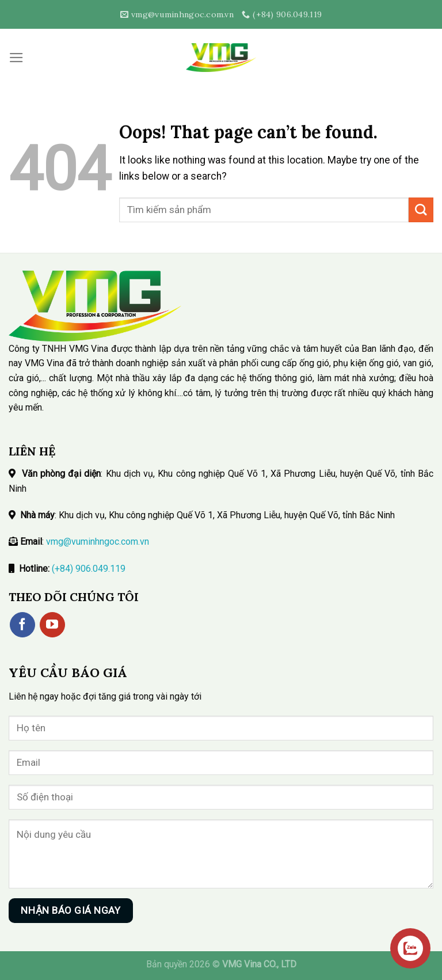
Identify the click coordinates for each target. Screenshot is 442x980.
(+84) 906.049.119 (89, 569)
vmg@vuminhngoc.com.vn (98, 542)
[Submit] (421, 210)
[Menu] (16, 58)
